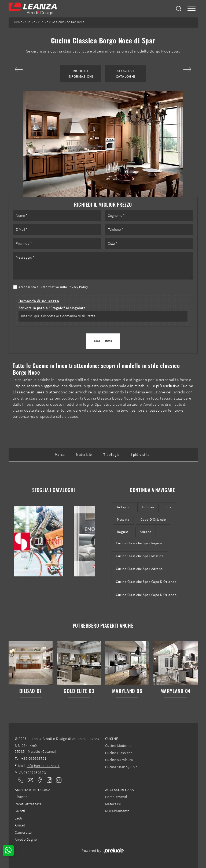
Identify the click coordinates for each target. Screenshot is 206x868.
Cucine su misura (119, 760)
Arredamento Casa (33, 790)
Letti (19, 818)
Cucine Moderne (118, 746)
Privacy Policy (78, 287)
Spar (169, 507)
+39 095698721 (34, 758)
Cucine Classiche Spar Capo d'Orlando (146, 582)
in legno (124, 507)
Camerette (23, 832)
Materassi (113, 804)
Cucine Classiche (51, 22)
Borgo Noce (76, 22)
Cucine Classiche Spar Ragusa (139, 543)
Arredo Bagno (26, 839)
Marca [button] (60, 455)
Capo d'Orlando (153, 519)
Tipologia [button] (111, 455)
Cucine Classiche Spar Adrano (139, 569)
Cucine (30, 22)
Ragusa (123, 532)
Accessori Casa (119, 790)
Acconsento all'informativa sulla (53, 287)
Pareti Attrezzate (28, 804)
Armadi (21, 825)
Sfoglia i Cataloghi (126, 74)
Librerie (21, 797)
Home (18, 22)
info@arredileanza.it (43, 766)
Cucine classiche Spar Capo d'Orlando (146, 595)
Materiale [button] (84, 455)
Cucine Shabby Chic (121, 767)
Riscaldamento (117, 811)
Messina (123, 519)
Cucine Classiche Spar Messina (140, 556)
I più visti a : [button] (141, 455)
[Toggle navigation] (192, 9)
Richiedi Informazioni (80, 74)
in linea (148, 507)
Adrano (146, 532)
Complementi (116, 797)
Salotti (20, 811)
